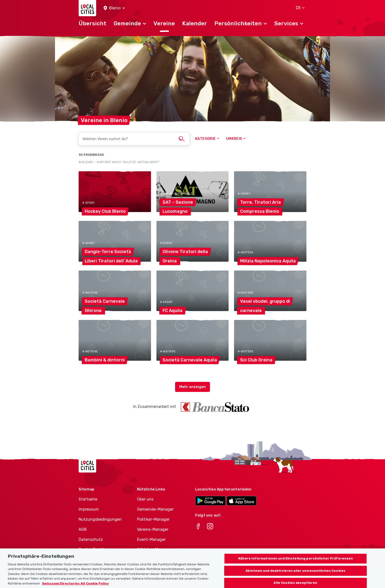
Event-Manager (151, 539)
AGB (83, 529)
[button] (114, 8)
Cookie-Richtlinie (94, 549)
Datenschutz (91, 539)
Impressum (89, 509)
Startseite (88, 499)
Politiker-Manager (153, 519)
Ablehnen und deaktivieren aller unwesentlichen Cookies (296, 577)
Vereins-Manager (153, 529)
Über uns (145, 499)
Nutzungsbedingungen (100, 519)
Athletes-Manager (154, 549)
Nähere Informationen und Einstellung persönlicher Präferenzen (296, 565)
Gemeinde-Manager (155, 509)
